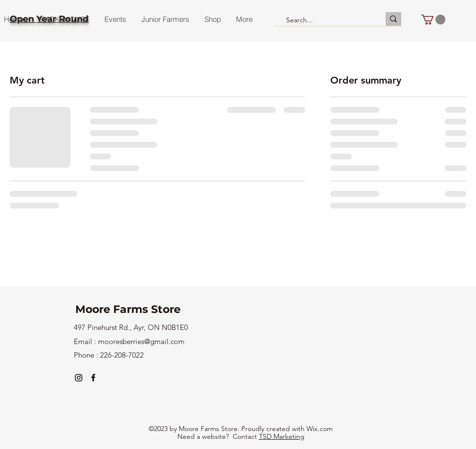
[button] (433, 19)
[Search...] (326, 20)
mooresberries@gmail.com (141, 341)
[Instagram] (79, 378)
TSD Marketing (282, 436)
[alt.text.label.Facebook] (93, 378)
